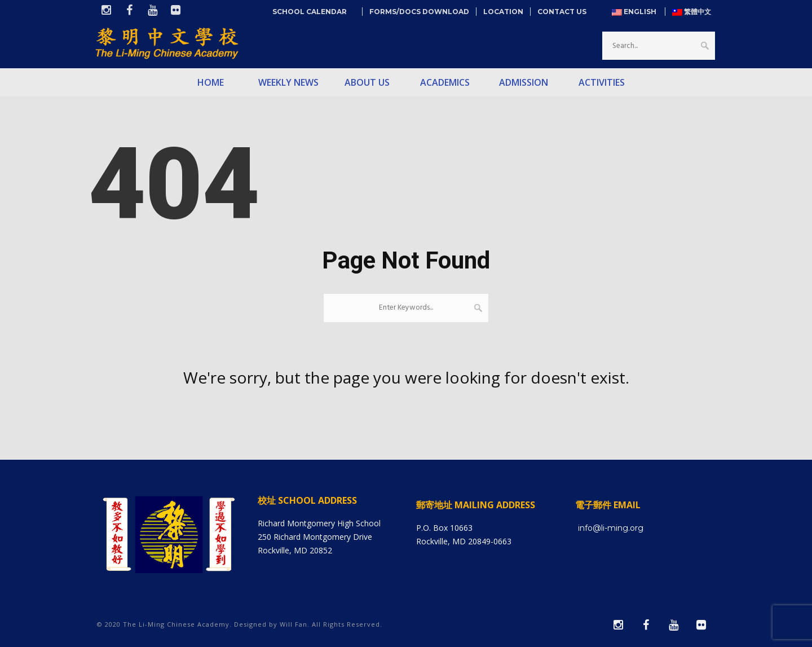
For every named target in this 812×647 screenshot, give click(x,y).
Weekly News (288, 82)
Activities (602, 82)
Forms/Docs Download (419, 12)
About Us (367, 82)
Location (503, 12)
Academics (445, 82)
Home (211, 82)
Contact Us (562, 12)
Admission (524, 82)
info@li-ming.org (611, 528)
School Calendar (314, 12)
